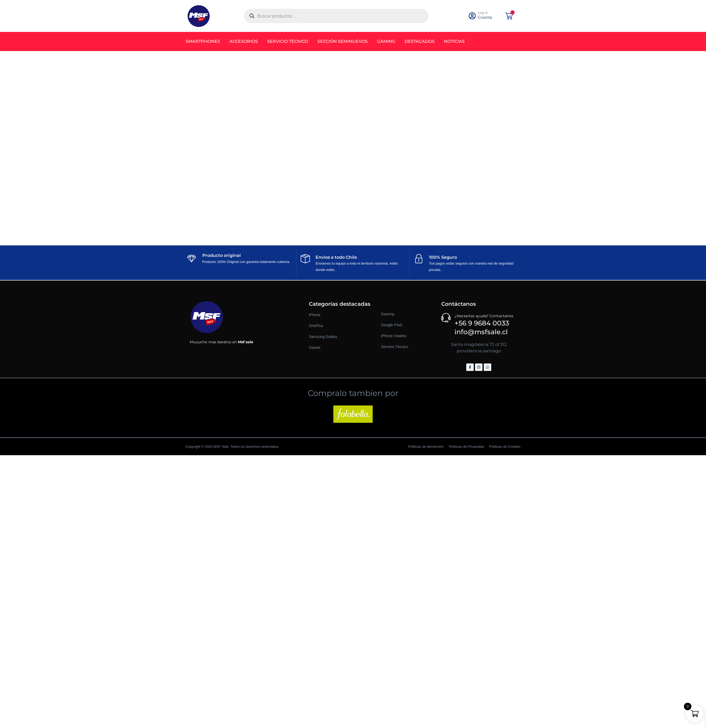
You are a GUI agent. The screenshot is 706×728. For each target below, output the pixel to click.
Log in (483, 12)
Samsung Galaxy (323, 337)
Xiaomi (315, 348)
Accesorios (244, 41)
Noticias (454, 41)
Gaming (386, 41)
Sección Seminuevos (343, 41)
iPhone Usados (394, 336)
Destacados (420, 41)
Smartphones (203, 41)
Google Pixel (391, 325)
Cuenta (485, 17)
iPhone (315, 315)
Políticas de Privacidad (467, 447)
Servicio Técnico (288, 41)
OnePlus (316, 326)
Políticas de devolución (426, 447)
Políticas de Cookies (505, 447)
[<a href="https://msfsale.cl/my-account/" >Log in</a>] (472, 16)
